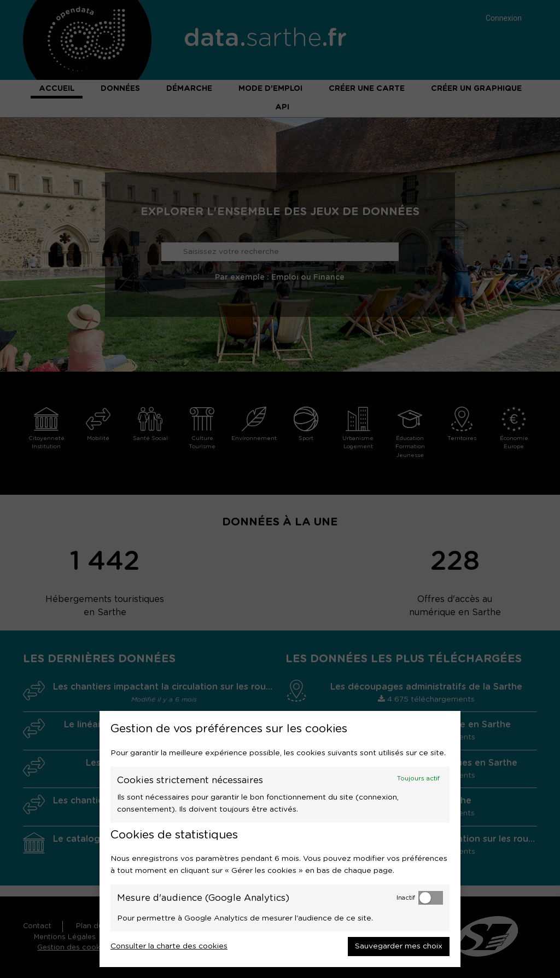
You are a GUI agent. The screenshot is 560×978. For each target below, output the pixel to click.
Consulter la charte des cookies (169, 946)
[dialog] (280, 839)
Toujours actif (418, 779)
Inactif (406, 898)
